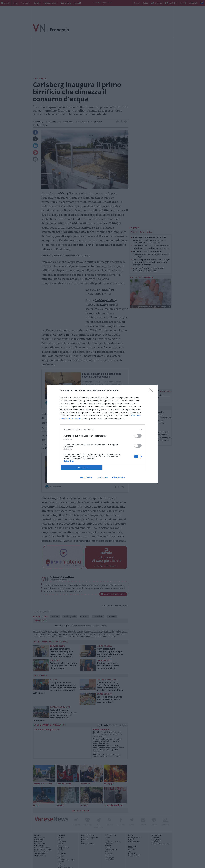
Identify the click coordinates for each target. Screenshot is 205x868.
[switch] (138, 436)
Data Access (102, 477)
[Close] (152, 391)
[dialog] (102, 434)
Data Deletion (86, 477)
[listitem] (102, 430)
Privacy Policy (119, 477)
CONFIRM (82, 467)
